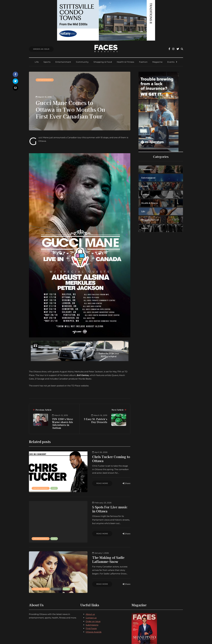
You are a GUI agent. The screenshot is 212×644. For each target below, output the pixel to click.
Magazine (157, 62)
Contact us (91, 597)
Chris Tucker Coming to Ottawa (101, 457)
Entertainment (63, 62)
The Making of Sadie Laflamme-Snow (101, 546)
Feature (56, 566)
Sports (47, 62)
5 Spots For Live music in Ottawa (102, 500)
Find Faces (91, 608)
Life (37, 62)
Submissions (92, 604)
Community (82, 62)
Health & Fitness (126, 62)
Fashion (143, 62)
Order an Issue (93, 601)
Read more (86, 476)
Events (171, 62)
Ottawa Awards (94, 611)
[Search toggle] (182, 49)
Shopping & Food (103, 62)
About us (90, 594)
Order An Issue (41, 49)
